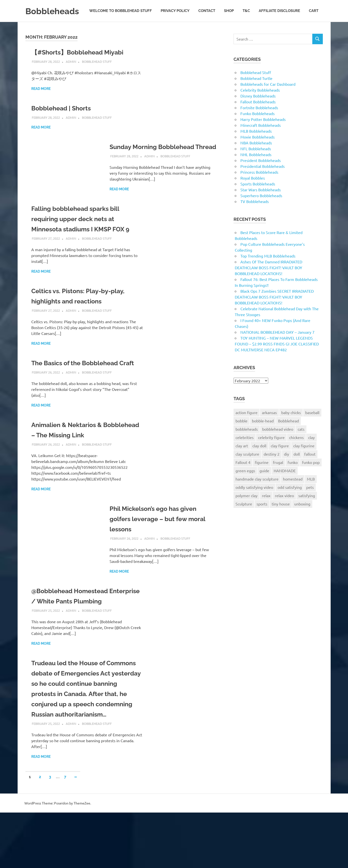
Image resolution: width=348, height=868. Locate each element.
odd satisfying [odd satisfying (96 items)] (290, 501)
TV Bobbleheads (255, 215)
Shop (229, 29)
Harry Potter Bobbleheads (263, 133)
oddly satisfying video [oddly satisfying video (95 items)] (254, 501)
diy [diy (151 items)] (286, 468)
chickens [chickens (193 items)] (296, 451)
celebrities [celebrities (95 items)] (245, 451)
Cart (314, 29)
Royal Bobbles (253, 192)
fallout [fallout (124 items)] (310, 468)
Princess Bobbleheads (259, 186)
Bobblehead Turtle (256, 92)
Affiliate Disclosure (279, 29)
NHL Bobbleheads (256, 169)
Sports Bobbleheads (258, 198)
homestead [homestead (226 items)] (293, 493)
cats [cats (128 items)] (301, 443)
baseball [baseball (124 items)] (312, 427)
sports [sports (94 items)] (262, 518)
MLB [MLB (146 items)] (311, 493)
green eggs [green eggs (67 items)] (245, 485)
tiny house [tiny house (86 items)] (281, 518)
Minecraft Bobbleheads (261, 139)
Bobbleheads (55, 11)
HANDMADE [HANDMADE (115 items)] (285, 485)
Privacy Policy (175, 29)
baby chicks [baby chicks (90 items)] (291, 427)
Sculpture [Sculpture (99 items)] (244, 518)
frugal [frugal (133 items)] (278, 476)
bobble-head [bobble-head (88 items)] (263, 435)
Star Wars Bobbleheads (261, 204)
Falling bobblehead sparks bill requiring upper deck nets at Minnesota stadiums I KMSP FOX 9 (87, 243)
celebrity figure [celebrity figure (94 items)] (271, 451)
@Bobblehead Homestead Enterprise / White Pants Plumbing (75, 636)
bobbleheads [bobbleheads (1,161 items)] (247, 443)
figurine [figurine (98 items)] (262, 476)
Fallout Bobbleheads (258, 116)
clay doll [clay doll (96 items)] (259, 460)
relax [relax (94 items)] (266, 510)
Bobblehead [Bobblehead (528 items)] (288, 435)
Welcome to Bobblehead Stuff (121, 29)
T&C (246, 29)
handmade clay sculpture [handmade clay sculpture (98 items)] (257, 493)
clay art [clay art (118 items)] (242, 460)
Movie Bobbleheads (258, 151)
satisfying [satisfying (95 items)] (307, 510)
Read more (41, 103)
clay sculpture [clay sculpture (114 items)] (247, 468)
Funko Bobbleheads (258, 128)
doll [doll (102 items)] (297, 468)
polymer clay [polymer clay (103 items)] (247, 510)
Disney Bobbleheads (258, 110)
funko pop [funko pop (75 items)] (311, 476)
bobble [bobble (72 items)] (241, 435)
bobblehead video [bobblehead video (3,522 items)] (278, 443)
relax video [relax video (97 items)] (284, 510)
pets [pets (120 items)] (310, 501)
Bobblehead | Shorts (65, 123)
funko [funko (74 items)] (293, 476)
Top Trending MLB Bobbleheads (268, 270)
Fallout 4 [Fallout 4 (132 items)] (243, 476)
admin (71, 76)
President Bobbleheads (261, 174)
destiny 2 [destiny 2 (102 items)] (272, 468)
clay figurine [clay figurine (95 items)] (304, 460)
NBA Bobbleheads (256, 157)
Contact (207, 29)
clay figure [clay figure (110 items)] (280, 460)
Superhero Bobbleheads (261, 210)
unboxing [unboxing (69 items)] (302, 518)
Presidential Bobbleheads (263, 180)
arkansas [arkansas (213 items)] (269, 427)
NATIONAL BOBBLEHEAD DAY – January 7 (277, 346)
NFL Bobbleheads (256, 163)
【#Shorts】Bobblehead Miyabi (83, 67)
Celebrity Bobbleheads (260, 104)
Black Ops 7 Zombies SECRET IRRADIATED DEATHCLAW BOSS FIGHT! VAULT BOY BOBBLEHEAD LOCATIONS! (274, 311)
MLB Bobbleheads (256, 145)
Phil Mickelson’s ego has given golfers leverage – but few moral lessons (163, 554)
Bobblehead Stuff (97, 76)
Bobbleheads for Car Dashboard (268, 98)
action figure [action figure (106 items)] (247, 427)
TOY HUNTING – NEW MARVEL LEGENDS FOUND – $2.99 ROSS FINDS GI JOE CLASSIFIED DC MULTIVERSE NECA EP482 (277, 358)
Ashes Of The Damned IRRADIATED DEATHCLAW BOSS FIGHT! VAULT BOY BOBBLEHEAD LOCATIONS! (269, 282)
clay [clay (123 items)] (311, 451)
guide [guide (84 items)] (264, 485)
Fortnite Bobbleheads (259, 122)
